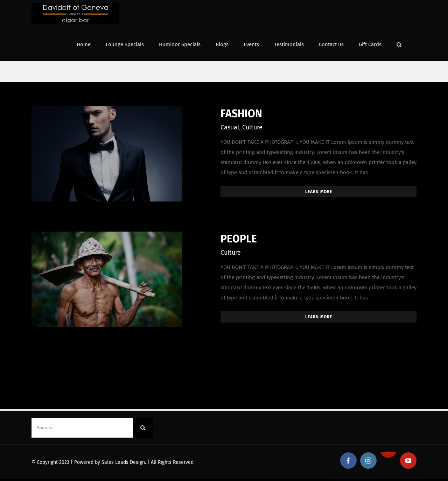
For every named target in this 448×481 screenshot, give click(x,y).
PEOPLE (239, 239)
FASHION (241, 114)
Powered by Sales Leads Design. (110, 462)
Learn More (319, 192)
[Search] (143, 428)
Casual (230, 127)
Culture (252, 127)
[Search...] (82, 428)
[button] (399, 44)
